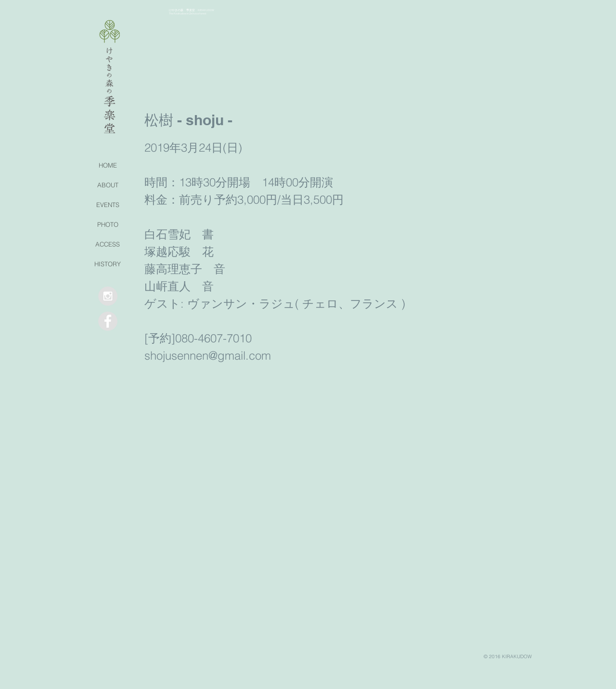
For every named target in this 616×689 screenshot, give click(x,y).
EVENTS (108, 205)
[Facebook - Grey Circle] (108, 321)
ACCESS (108, 244)
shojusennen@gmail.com (208, 356)
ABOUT (108, 185)
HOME (108, 165)
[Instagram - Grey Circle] (108, 296)
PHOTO (108, 224)
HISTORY (108, 264)
